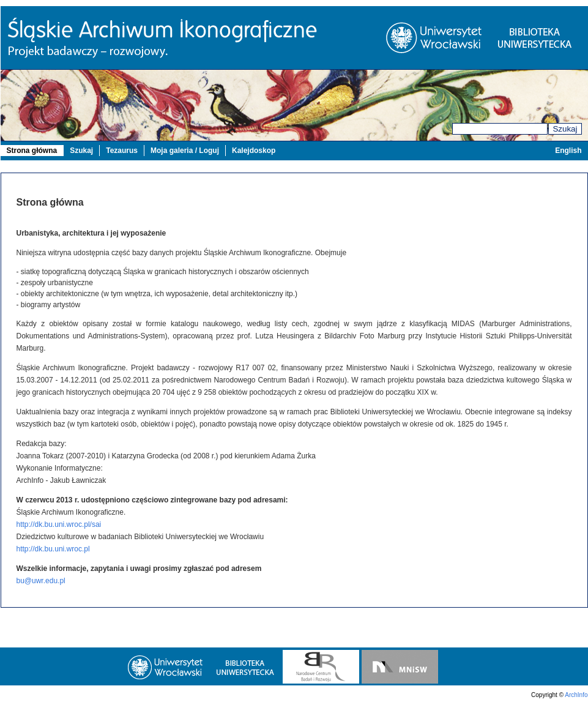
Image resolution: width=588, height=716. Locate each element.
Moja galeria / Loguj (185, 151)
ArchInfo (576, 695)
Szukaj (565, 129)
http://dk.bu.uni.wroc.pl (53, 549)
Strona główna (32, 151)
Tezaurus (122, 151)
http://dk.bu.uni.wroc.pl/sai (59, 524)
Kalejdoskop (254, 151)
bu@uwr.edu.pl (41, 581)
